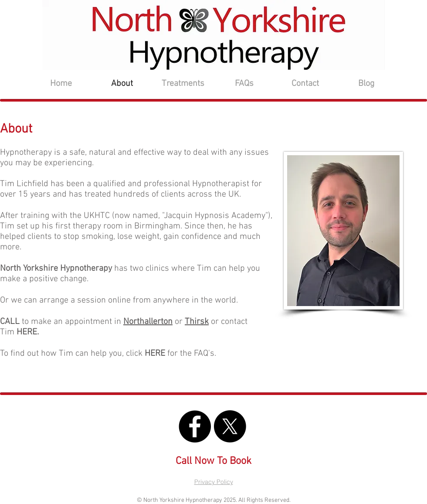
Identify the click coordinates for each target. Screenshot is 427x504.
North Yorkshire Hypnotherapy (56, 269)
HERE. (28, 332)
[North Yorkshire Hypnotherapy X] (230, 426)
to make (27, 322)
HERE (155, 354)
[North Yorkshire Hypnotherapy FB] (195, 426)
